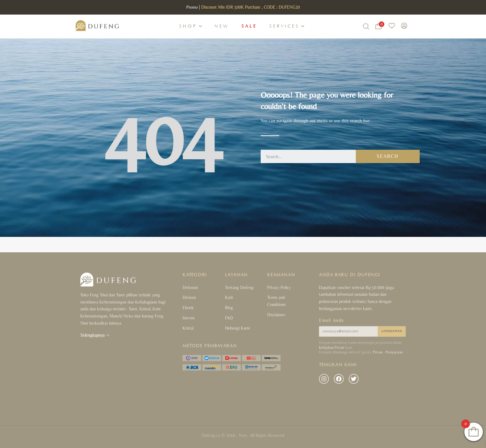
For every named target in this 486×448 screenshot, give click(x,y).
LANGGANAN (392, 331)
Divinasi (189, 297)
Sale (249, 26)
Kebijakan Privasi (331, 348)
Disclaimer (276, 315)
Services (284, 26)
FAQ (229, 318)
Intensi (188, 318)
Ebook (188, 308)
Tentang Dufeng (239, 287)
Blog (229, 308)
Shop (188, 26)
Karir (229, 297)
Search (388, 156)
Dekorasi (190, 287)
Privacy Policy (279, 287)
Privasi (378, 352)
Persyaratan (394, 352)
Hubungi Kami (237, 328)
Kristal (188, 328)
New (222, 26)
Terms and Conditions (276, 301)
